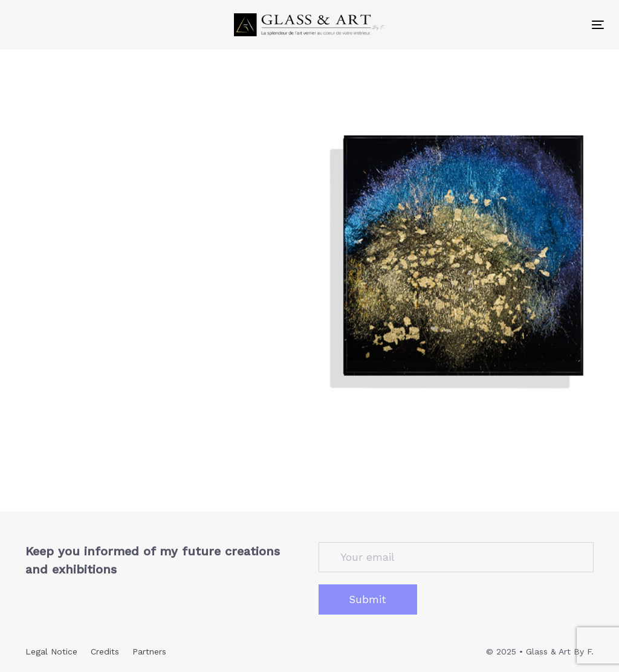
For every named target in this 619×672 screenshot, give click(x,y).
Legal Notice (51, 651)
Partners (149, 651)
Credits (105, 651)
